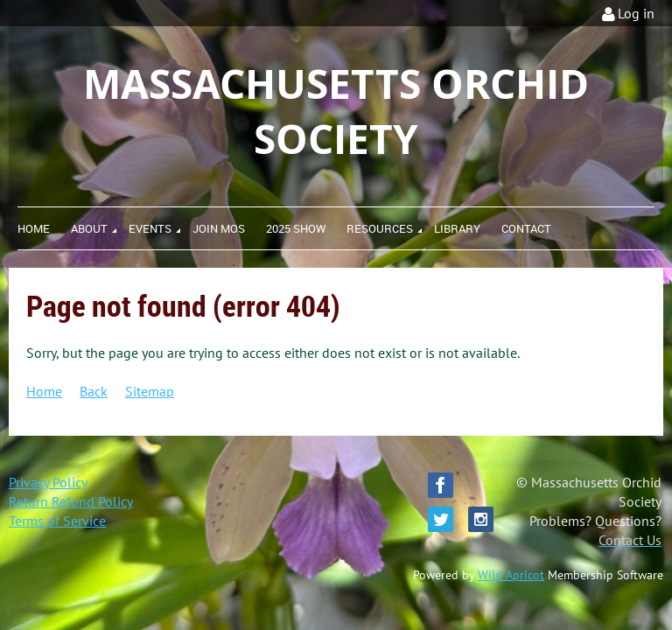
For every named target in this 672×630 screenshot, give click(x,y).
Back (94, 391)
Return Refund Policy (71, 501)
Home (44, 391)
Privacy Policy (48, 482)
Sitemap (150, 391)
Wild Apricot (511, 575)
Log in (636, 13)
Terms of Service (57, 521)
